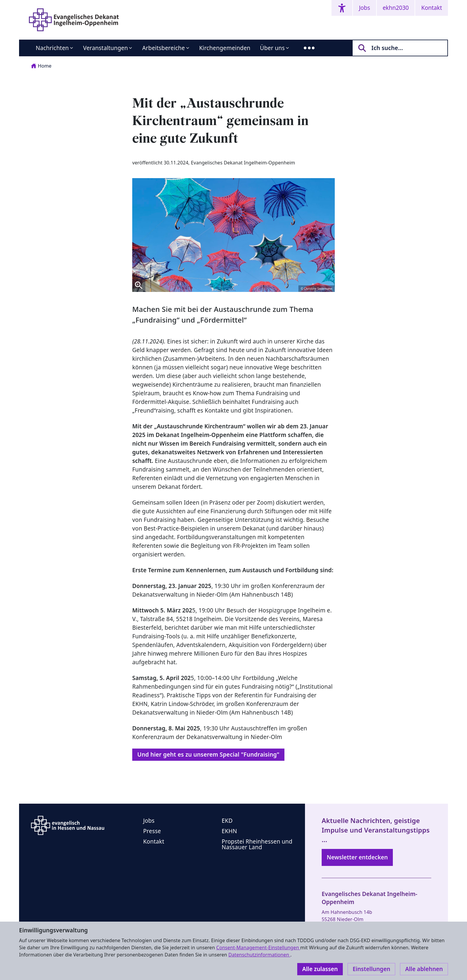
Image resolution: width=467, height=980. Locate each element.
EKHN (229, 831)
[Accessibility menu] (342, 8)
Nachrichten (52, 48)
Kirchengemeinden (225, 48)
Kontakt (432, 8)
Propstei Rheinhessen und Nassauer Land (257, 844)
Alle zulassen (320, 969)
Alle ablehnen (424, 969)
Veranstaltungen (105, 48)
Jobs (364, 8)
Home (41, 66)
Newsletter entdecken (357, 857)
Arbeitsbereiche (163, 48)
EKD (227, 821)
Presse (152, 831)
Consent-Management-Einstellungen (258, 948)
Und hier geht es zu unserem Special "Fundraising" (208, 755)
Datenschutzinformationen (259, 955)
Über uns (272, 48)
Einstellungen (371, 969)
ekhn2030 (396, 8)
